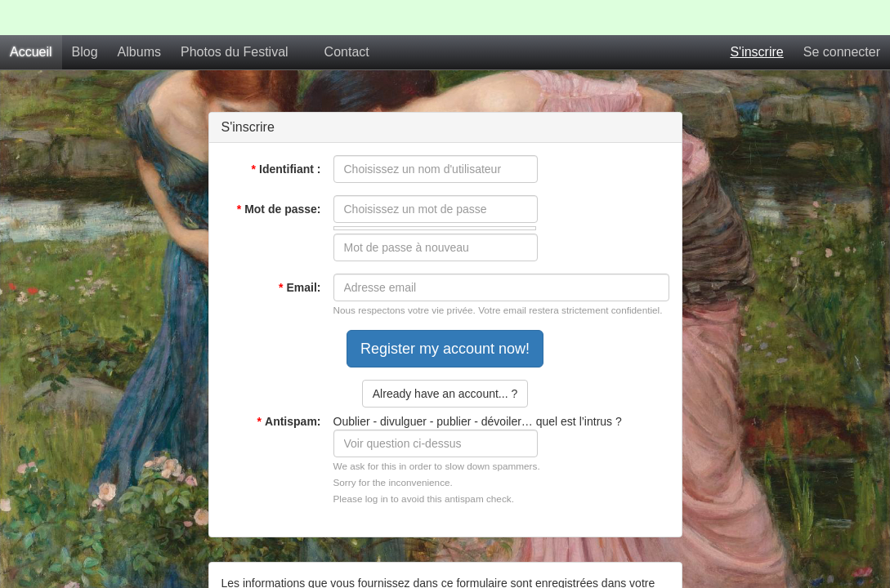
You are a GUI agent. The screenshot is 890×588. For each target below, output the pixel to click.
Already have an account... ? (445, 359)
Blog (85, 17)
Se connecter (842, 17)
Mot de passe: (279, 174)
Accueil (31, 17)
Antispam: (289, 386)
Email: (300, 252)
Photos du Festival (235, 17)
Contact (347, 17)
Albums (139, 17)
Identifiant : (286, 134)
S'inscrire (756, 17)
